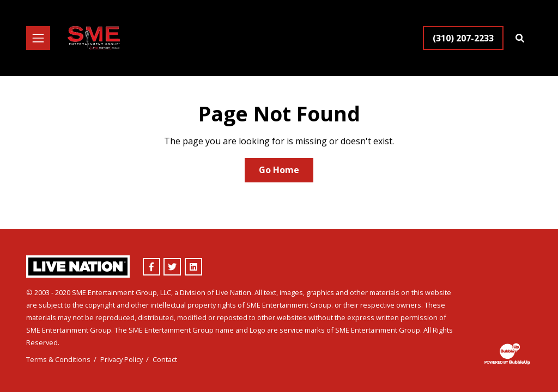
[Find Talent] (520, 38)
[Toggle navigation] (38, 38)
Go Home (279, 170)
